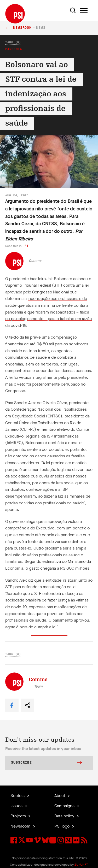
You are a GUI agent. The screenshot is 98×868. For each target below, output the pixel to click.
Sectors (18, 796)
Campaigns (65, 806)
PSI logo (62, 826)
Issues (17, 806)
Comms (35, 261)
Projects (19, 816)
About (60, 796)
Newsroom (22, 28)
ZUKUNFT (81, 865)
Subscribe (46, 763)
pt (27, 246)
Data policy (65, 816)
